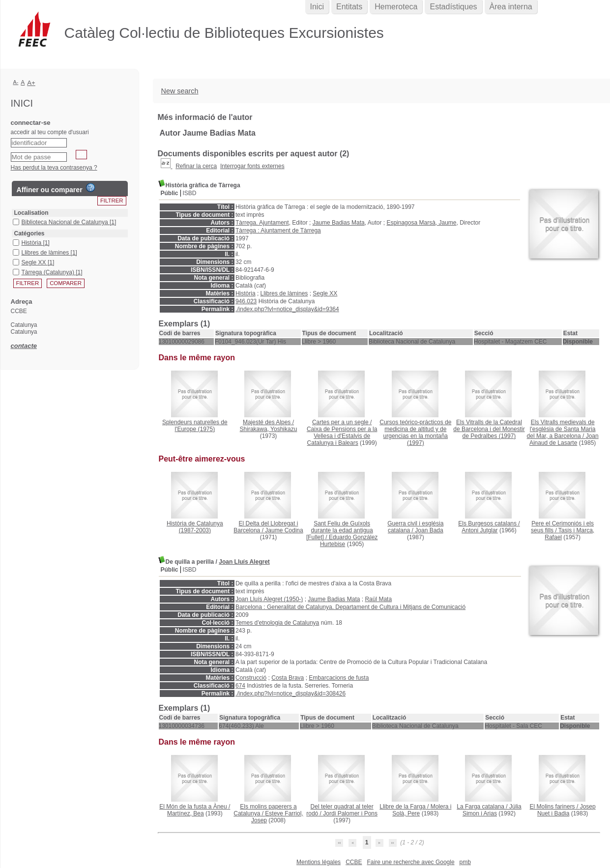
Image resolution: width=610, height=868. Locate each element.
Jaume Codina (284, 530)
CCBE (354, 862)
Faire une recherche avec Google (410, 862)
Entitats (349, 7)
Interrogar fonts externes (252, 166)
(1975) (195, 426)
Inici (317, 7)
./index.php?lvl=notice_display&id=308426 (290, 694)
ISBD (190, 193)
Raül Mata (378, 599)
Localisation (31, 213)
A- (16, 82)
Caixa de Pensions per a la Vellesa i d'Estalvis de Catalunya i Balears (342, 436)
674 (240, 686)
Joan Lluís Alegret (244, 562)
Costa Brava (288, 678)
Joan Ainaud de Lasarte (564, 439)
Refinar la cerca (196, 166)
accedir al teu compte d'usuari (50, 132)
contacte (24, 346)
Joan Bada (429, 530)
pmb (465, 862)
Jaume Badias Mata (339, 223)
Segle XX (325, 293)
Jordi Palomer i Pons (350, 813)
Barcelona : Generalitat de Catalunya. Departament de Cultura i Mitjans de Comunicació (350, 607)
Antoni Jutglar (479, 530)
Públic (170, 193)
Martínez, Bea (186, 813)
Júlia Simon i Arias (492, 810)
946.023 (246, 301)
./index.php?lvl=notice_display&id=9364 (287, 309)
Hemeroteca (396, 7)
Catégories (29, 233)
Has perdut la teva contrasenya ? (54, 168)
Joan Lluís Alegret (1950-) (269, 599)
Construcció (251, 678)
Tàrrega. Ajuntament (262, 223)
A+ (31, 83)
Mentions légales (319, 862)
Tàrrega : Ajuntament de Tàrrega (278, 231)
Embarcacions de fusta (339, 678)
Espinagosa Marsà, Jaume (421, 223)
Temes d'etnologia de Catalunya (277, 623)
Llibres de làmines (284, 293)
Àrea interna (511, 7)
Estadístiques (453, 7)
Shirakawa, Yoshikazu (269, 429)
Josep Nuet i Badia (566, 810)
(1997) (415, 433)
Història (246, 293)
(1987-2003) (195, 527)
